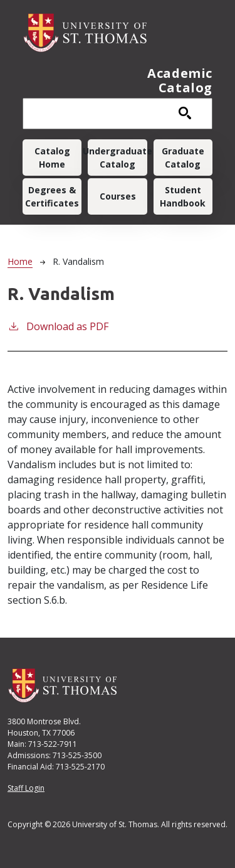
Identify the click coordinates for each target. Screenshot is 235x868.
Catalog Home (52, 158)
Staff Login (26, 788)
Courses (118, 196)
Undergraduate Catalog (117, 158)
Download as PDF (58, 326)
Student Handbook (183, 196)
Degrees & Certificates (52, 196)
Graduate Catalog (183, 158)
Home (20, 261)
